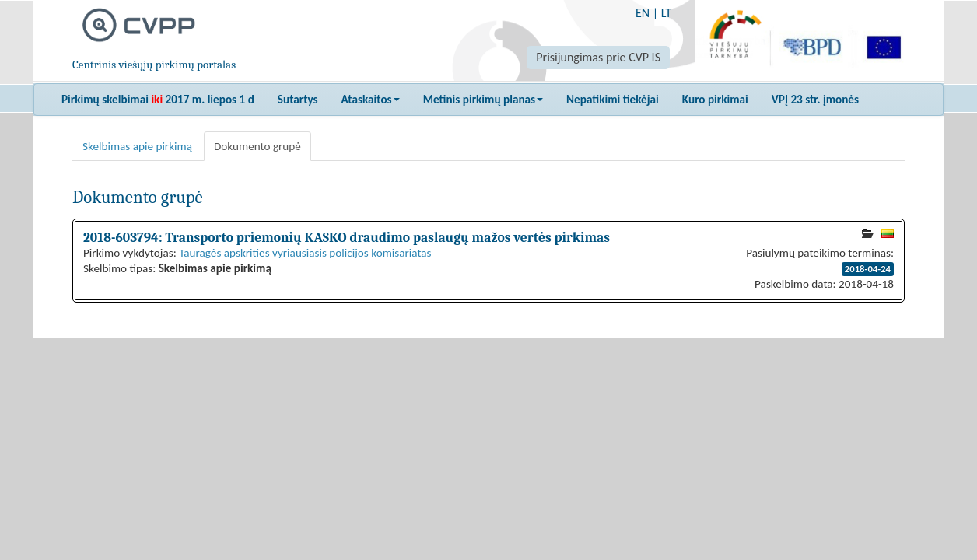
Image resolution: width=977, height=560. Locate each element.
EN (643, 13)
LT (666, 13)
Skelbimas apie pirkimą (137, 146)
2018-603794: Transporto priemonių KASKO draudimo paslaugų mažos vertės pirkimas (347, 237)
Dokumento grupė (257, 146)
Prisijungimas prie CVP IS (598, 57)
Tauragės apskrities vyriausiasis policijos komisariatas (305, 253)
